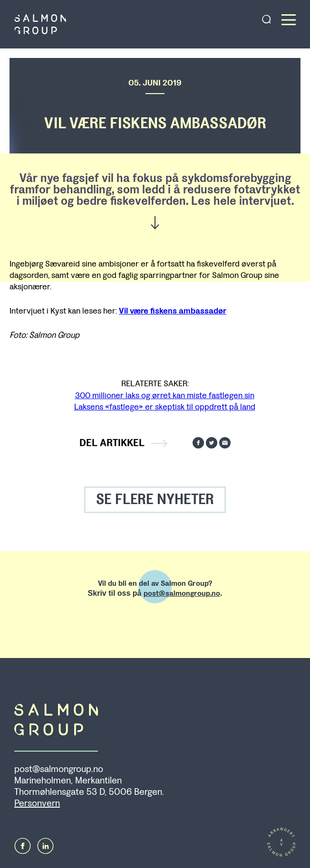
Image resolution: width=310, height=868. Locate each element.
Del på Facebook (198, 443)
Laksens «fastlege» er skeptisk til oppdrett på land (165, 407)
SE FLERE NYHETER (155, 500)
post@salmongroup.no (182, 593)
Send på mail (225, 443)
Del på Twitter (212, 443)
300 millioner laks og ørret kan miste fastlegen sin (165, 395)
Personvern (37, 803)
